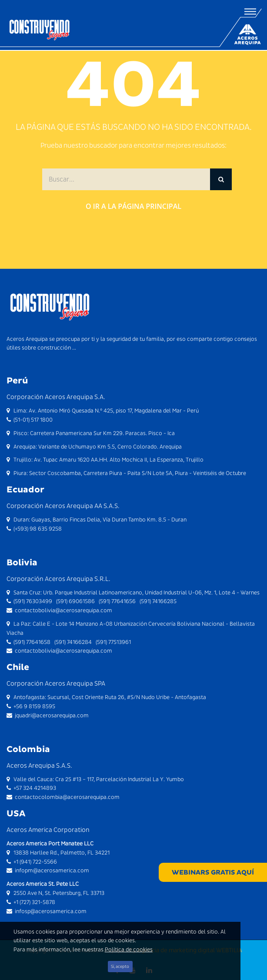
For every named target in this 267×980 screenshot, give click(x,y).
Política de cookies (129, 949)
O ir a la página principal (133, 206)
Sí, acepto (120, 966)
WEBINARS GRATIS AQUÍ (213, 872)
